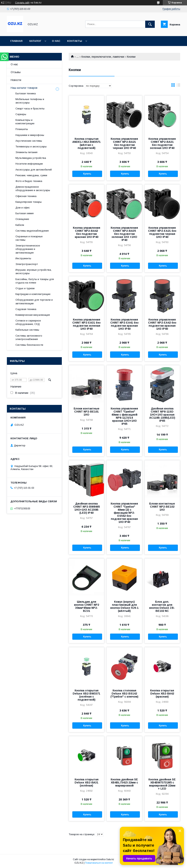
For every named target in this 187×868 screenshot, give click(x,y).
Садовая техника (26, 309)
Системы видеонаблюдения (32, 231)
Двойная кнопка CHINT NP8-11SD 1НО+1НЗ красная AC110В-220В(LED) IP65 (162, 415)
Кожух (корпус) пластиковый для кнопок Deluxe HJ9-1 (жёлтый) (124, 606)
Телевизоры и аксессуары (31, 147)
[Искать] (150, 24)
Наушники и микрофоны (30, 135)
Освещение (22, 219)
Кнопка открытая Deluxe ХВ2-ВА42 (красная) (162, 694)
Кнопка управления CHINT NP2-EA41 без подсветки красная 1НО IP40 (124, 324)
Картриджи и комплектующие (33, 294)
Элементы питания (26, 152)
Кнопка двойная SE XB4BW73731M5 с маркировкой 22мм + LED (162, 784)
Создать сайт (22, 3)
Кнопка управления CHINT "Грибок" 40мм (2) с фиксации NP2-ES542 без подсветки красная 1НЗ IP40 (124, 513)
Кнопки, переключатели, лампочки (103, 57)
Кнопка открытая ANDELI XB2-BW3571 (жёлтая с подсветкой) (86, 143)
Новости (16, 80)
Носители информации (29, 164)
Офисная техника (26, 196)
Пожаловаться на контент (99, 863)
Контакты (75, 41)
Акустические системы (29, 141)
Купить (87, 174)
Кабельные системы (27, 330)
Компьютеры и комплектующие (25, 122)
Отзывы (16, 72)
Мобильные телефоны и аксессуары (30, 101)
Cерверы (21, 114)
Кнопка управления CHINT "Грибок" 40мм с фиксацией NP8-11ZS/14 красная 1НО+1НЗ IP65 (124, 416)
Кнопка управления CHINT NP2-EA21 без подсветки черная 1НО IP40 (162, 232)
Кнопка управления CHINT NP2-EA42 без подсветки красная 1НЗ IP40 (162, 324)
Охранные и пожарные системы (29, 238)
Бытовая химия (25, 213)
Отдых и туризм (25, 288)
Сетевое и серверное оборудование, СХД (28, 322)
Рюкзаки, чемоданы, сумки (31, 175)
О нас (56, 41)
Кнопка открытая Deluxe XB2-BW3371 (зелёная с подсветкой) (86, 695)
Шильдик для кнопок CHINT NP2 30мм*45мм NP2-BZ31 (87, 606)
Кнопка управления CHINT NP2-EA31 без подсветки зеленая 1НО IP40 (86, 324)
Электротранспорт (27, 264)
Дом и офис (23, 208)
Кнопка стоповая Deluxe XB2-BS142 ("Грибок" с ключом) (124, 694)
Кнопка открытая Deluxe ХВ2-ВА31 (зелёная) (87, 782)
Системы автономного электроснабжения (29, 337)
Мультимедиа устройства (31, 158)
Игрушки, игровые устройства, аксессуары (33, 272)
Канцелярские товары (29, 202)
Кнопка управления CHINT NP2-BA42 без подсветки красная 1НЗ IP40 (87, 232)
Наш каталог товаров (24, 88)
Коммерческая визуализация (33, 315)
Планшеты (22, 129)
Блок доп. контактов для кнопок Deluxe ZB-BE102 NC (162, 606)
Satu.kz (110, 859)
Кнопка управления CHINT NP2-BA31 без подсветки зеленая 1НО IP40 (162, 143)
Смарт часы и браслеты (30, 109)
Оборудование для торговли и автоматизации (34, 302)
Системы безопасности (29, 345)
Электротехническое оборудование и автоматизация (28, 249)
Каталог (35, 41)
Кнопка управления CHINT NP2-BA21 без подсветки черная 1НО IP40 (124, 143)
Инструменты (23, 258)
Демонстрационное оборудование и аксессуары (33, 189)
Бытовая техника (26, 93)
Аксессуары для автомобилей (34, 170)
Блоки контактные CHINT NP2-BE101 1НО (87, 412)
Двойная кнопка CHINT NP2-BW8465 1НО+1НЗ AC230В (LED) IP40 (87, 508)
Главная (16, 41)
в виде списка (178, 86)
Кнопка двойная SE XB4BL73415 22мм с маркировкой (124, 782)
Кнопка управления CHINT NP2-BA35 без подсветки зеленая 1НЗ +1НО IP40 (124, 234)
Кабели (20, 225)
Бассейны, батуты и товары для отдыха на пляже (35, 281)
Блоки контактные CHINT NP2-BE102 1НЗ (162, 507)
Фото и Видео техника (29, 181)
